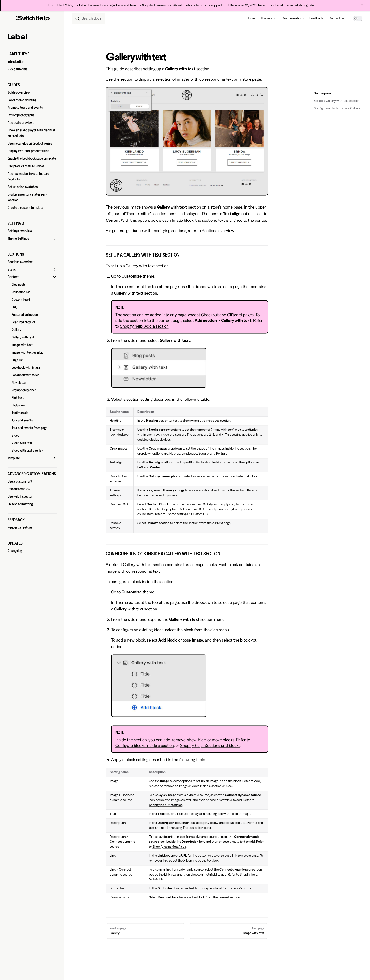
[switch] (358, 18)
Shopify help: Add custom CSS (182, 509)
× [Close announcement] (362, 5)
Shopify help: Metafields (166, 805)
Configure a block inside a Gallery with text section (338, 109)
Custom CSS (200, 514)
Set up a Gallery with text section (337, 101)
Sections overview (218, 231)
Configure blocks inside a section (145, 746)
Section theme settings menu (158, 495)
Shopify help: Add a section (144, 326)
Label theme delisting (290, 5)
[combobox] (89, 18)
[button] (32, 54)
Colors (253, 476)
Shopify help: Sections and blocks (210, 746)
